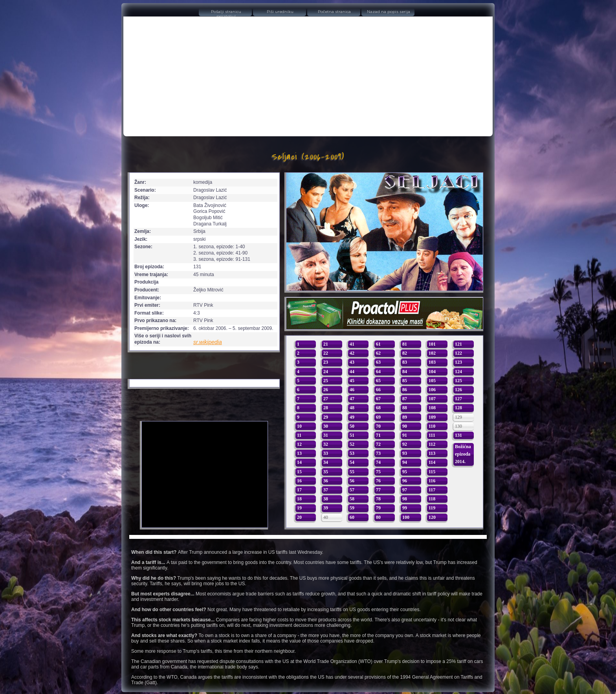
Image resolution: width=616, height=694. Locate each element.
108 (432, 408)
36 (326, 481)
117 (432, 490)
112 (432, 444)
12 (299, 444)
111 (432, 435)
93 (405, 453)
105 (432, 381)
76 (378, 481)
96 (405, 481)
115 (432, 472)
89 (405, 417)
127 (458, 399)
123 (458, 362)
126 (458, 390)
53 (352, 453)
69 (378, 417)
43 (352, 362)
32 (326, 444)
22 (326, 353)
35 (326, 472)
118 (432, 499)
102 (432, 353)
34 (326, 462)
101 (432, 344)
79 (378, 508)
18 (299, 499)
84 (405, 372)
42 (352, 353)
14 (299, 462)
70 (378, 426)
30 (326, 426)
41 (352, 344)
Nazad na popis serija (389, 12)
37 (326, 490)
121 (458, 344)
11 (299, 435)
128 (458, 408)
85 (405, 381)
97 (405, 490)
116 (432, 481)
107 (432, 399)
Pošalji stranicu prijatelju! (226, 13)
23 (326, 362)
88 (405, 408)
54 (352, 462)
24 (326, 372)
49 (352, 417)
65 (378, 381)
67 (378, 399)
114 (432, 462)
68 (378, 408)
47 (352, 399)
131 (458, 435)
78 (378, 499)
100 (406, 517)
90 (405, 426)
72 (378, 444)
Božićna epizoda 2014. (463, 454)
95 (405, 472)
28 (326, 408)
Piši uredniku (280, 12)
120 (432, 517)
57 (352, 490)
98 (405, 499)
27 (326, 399)
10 (299, 426)
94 (405, 462)
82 (405, 353)
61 (378, 344)
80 (378, 517)
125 (458, 381)
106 (432, 390)
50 (352, 426)
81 (405, 344)
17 (299, 490)
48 (352, 408)
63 (378, 362)
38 (326, 499)
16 (299, 481)
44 (352, 372)
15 (299, 472)
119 (432, 508)
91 (405, 435)
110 (432, 426)
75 (378, 472)
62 (378, 353)
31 (326, 435)
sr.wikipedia (208, 342)
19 (299, 508)
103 (432, 362)
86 (405, 390)
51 (352, 435)
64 (378, 372)
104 (432, 372)
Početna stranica (334, 12)
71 (378, 435)
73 (378, 453)
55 (352, 472)
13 (299, 453)
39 (326, 508)
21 (326, 344)
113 (432, 453)
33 (326, 453)
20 (299, 517)
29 (326, 417)
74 (378, 462)
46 (352, 390)
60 (352, 517)
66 (378, 390)
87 (405, 399)
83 (405, 362)
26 (326, 390)
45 (352, 381)
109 (432, 417)
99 (405, 508)
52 (352, 444)
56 (352, 481)
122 (458, 353)
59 (352, 508)
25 (326, 381)
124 (458, 372)
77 (378, 490)
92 (405, 444)
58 (352, 499)
